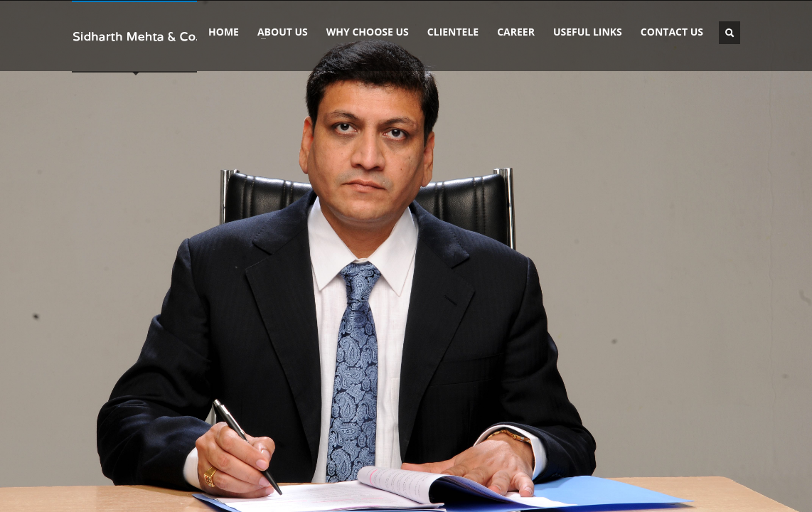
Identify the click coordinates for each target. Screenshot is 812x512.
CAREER (516, 32)
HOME (224, 32)
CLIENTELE (453, 32)
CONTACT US (672, 32)
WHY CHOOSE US (368, 32)
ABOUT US (278, 32)
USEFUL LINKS (588, 32)
